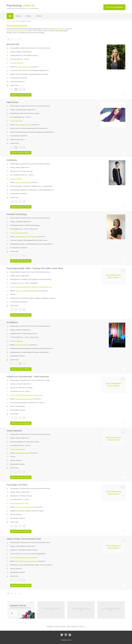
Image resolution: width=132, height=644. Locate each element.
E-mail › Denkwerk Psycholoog (19, 233)
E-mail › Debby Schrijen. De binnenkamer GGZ (24, 557)
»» (20, 39)
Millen (18, 492)
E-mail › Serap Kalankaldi (18, 449)
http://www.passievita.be (23, 182)
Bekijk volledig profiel (21, 95)
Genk (18, 276)
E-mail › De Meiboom (16, 341)
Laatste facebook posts (18, 82)
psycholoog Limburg (59, 29)
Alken (18, 167)
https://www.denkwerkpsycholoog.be (26, 237)
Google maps (28, 52)
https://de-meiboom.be (22, 345)
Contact (39, 16)
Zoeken (28, 16)
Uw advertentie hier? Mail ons (51, 610)
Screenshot (35, 67)
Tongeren (19, 52)
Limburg (12, 52)
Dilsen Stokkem (21, 546)
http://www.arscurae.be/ (22, 453)
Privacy (70, 640)
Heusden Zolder (21, 110)
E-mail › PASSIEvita (16, 179)
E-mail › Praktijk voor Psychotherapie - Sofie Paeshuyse (26, 395)
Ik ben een (114, 7)
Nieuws (18, 16)
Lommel (19, 384)
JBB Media (64, 640)
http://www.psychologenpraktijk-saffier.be (27, 291)
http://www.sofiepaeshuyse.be (24, 399)
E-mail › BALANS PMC (17, 63)
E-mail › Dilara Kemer (16, 121)
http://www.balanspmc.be (23, 67)
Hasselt (18, 330)
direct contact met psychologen (16, 31)
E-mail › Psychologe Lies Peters (19, 503)
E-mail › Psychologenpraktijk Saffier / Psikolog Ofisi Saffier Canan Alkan (31, 287)
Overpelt (19, 222)
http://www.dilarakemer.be (23, 125)
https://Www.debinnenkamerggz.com (26, 561)
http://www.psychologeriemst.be (25, 507)
